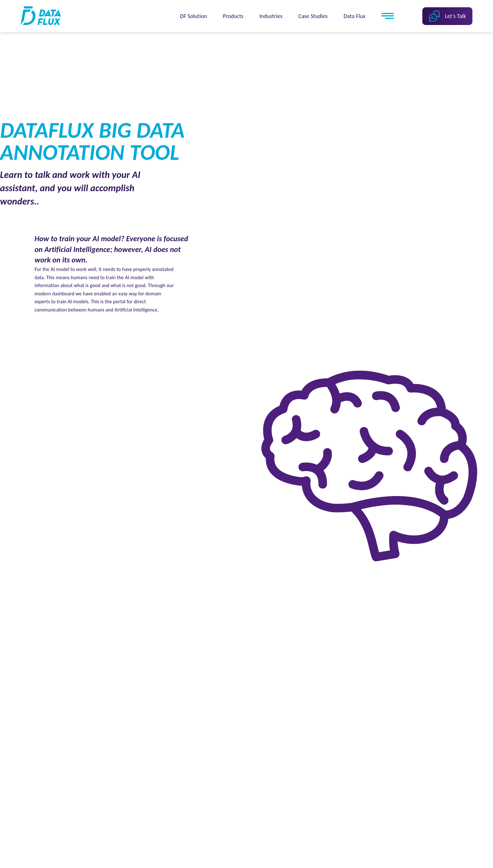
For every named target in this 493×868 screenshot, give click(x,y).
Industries (271, 16)
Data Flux (355, 16)
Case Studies (313, 16)
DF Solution (193, 16)
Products (233, 16)
